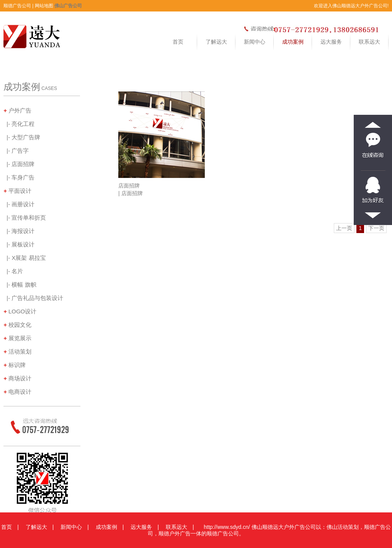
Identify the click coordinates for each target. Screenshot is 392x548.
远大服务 (331, 42)
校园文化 (17, 325)
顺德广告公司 (17, 6)
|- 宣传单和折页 (25, 218)
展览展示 (17, 338)
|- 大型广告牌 (22, 137)
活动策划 (17, 352)
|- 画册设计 (19, 204)
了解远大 (216, 42)
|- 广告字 (16, 151)
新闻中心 (255, 42)
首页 (178, 42)
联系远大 (369, 42)
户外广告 (17, 111)
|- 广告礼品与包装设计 (33, 298)
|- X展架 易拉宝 (25, 258)
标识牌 (15, 365)
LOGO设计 (20, 312)
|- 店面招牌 (19, 164)
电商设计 (17, 392)
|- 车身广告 (19, 178)
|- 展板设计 (19, 245)
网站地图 (44, 6)
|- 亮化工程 (19, 124)
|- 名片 (13, 271)
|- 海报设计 (19, 231)
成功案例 (293, 42)
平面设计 (17, 191)
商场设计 (17, 378)
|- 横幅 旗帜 (20, 285)
